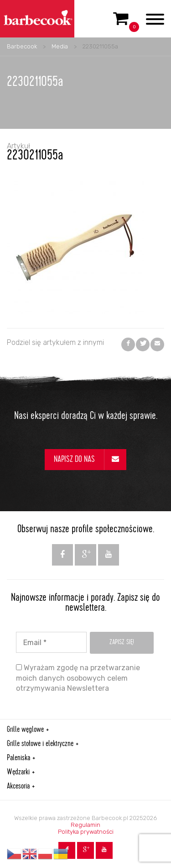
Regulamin (85, 825)
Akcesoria (18, 787)
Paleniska (18, 758)
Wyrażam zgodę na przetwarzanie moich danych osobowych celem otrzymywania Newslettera (78, 678)
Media (60, 46)
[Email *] (51, 642)
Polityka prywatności (86, 832)
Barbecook (22, 46)
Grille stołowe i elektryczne (40, 744)
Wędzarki (18, 773)
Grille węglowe (25, 730)
